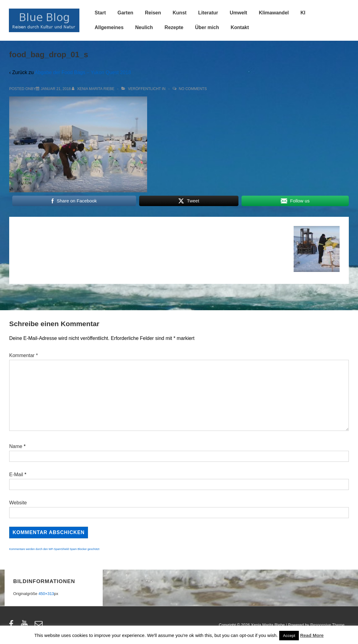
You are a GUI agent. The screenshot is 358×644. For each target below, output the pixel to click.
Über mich (207, 27)
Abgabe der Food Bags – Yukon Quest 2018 (83, 72)
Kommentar (23, 355)
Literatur (208, 13)
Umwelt (239, 13)
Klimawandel (274, 13)
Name (16, 446)
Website (18, 503)
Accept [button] (289, 636)
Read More (312, 635)
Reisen (153, 13)
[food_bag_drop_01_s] (56, 89)
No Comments (193, 89)
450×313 (46, 594)
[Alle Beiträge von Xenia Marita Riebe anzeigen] (94, 89)
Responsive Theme (327, 625)
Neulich (144, 27)
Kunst (179, 13)
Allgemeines (109, 27)
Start (100, 13)
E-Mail (16, 475)
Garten (125, 13)
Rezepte (174, 27)
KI (303, 13)
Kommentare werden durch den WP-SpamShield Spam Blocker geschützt (54, 549)
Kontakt (240, 27)
